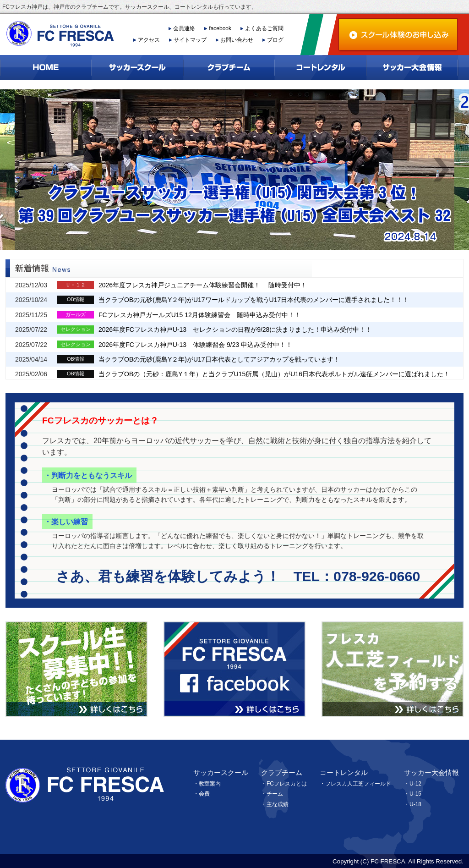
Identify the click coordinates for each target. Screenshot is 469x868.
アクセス (149, 40)
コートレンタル (344, 772)
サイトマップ (190, 40)
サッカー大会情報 (431, 772)
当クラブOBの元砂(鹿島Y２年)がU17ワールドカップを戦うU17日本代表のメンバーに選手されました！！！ (254, 300)
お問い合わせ (237, 40)
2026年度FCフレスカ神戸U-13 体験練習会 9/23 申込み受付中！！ (195, 345)
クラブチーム (282, 772)
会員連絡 (184, 28)
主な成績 (278, 804)
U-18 (415, 804)
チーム (275, 794)
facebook (220, 28)
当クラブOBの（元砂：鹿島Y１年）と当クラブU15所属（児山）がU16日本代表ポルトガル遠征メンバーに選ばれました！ (274, 374)
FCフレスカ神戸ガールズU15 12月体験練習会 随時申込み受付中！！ (200, 315)
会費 (204, 794)
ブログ (275, 40)
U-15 (415, 794)
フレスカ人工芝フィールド (358, 784)
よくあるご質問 (264, 28)
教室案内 (210, 784)
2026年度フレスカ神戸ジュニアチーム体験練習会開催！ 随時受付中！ (203, 285)
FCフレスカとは (287, 784)
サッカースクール (221, 772)
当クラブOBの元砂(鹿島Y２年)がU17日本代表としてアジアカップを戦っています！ (219, 359)
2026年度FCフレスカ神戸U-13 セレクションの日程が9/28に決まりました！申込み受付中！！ (235, 330)
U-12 (415, 784)
